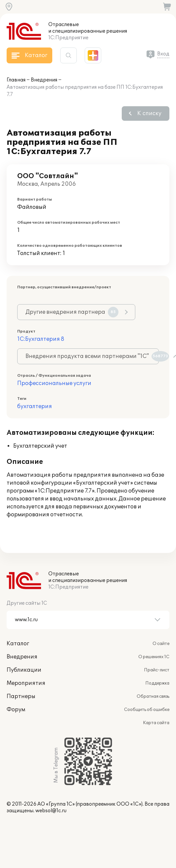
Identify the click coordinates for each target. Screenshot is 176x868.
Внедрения (44, 80)
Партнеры (21, 696)
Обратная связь (153, 696)
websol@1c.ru (51, 811)
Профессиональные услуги (54, 383)
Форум (16, 710)
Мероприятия (26, 683)
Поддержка (157, 683)
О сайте (161, 644)
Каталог (18, 644)
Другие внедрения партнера (72, 312)
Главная (16, 80)
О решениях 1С (154, 657)
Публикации (24, 670)
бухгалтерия (35, 406)
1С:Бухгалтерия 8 (41, 339)
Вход (163, 54)
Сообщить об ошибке (147, 710)
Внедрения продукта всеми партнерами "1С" (92, 356)
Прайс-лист (157, 670)
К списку (149, 113)
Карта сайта (156, 723)
